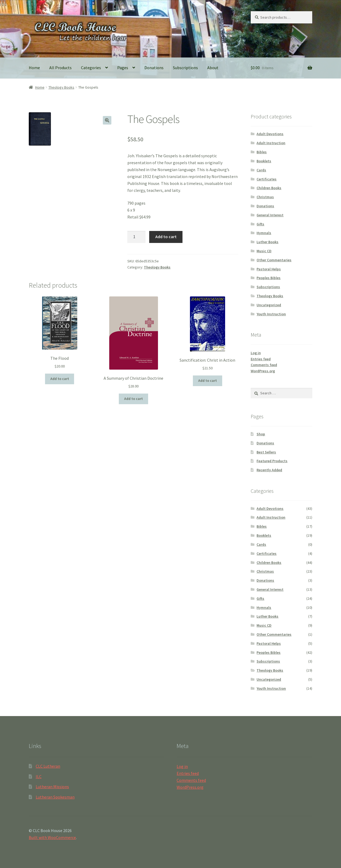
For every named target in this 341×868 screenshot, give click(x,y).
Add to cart (166, 237)
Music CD (264, 251)
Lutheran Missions (52, 787)
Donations (154, 68)
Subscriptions (185, 68)
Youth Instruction (271, 314)
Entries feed (261, 359)
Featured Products (272, 461)
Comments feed (264, 365)
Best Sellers (266, 452)
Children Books (269, 188)
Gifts (260, 224)
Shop (261, 434)
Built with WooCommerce (52, 837)
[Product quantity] (136, 237)
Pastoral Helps (269, 269)
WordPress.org (263, 371)
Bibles (262, 152)
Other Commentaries (274, 260)
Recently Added (269, 470)
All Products (60, 68)
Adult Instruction (271, 143)
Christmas (265, 197)
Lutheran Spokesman (55, 797)
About (213, 68)
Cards (261, 170)
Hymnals (264, 233)
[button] (107, 120)
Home (34, 68)
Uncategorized (269, 305)
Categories (91, 68)
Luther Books (267, 242)
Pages (123, 68)
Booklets (264, 161)
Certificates (267, 179)
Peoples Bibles (269, 278)
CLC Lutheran (48, 766)
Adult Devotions (270, 134)
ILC (39, 776)
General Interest (270, 215)
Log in (256, 353)
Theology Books (61, 87)
